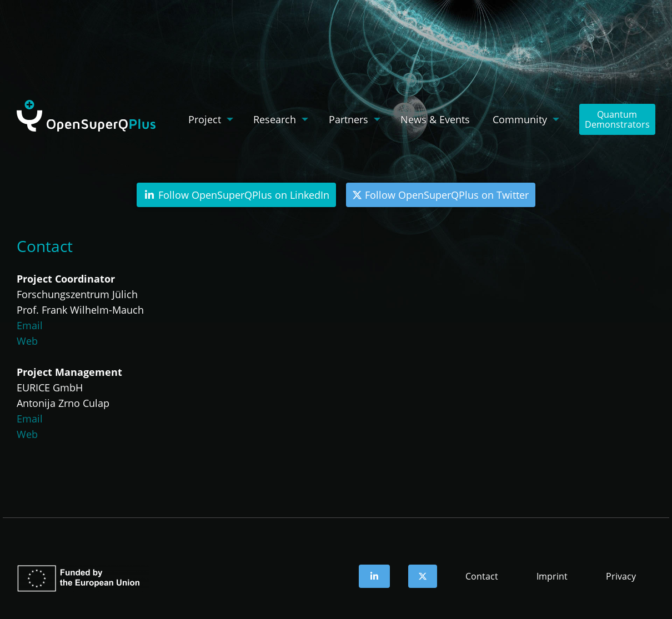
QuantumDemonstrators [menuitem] (617, 119)
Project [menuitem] (205, 119)
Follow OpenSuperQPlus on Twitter (440, 195)
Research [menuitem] (275, 119)
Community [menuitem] (520, 119)
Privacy (621, 576)
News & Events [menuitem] (435, 119)
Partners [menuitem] (348, 119)
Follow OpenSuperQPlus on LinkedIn (237, 195)
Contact (482, 576)
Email (30, 325)
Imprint (552, 576)
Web (27, 341)
